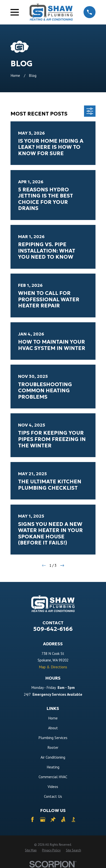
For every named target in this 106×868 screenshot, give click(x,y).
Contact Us (53, 796)
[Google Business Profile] (43, 820)
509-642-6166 (53, 629)
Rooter (53, 747)
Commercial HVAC (53, 777)
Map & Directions (53, 667)
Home (53, 718)
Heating (53, 767)
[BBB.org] (74, 820)
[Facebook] (32, 820)
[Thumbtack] (53, 820)
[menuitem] (31, 851)
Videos (53, 787)
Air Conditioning (53, 757)
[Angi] (63, 820)
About (53, 728)
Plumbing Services (53, 738)
